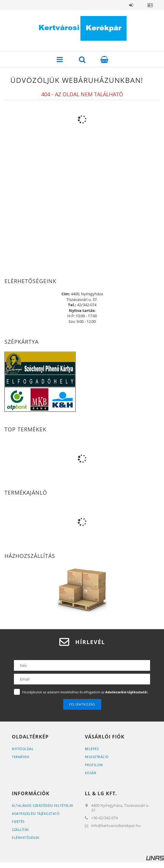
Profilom (94, 765)
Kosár (91, 773)
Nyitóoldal (23, 749)
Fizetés (18, 822)
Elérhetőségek (26, 838)
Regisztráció (97, 757)
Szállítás (20, 830)
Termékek (21, 757)
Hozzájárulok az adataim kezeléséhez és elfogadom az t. (85, 692)
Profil (150, 5)
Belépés (131, 5)
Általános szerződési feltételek (43, 805)
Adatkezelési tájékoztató (36, 813)
